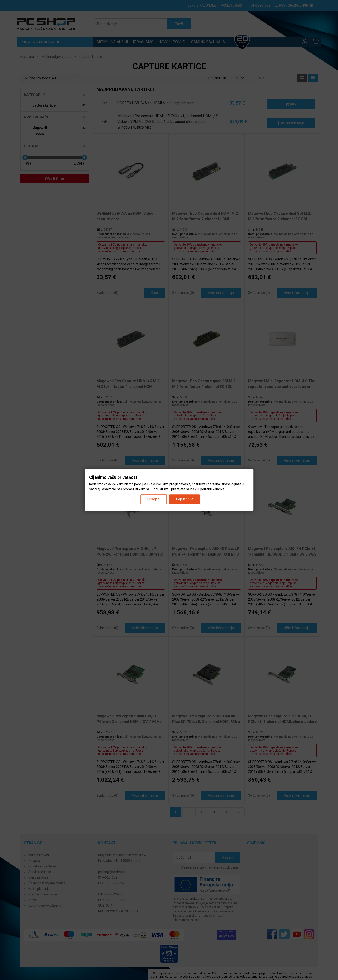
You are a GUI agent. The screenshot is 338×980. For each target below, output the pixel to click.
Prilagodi (154, 499)
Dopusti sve (185, 499)
